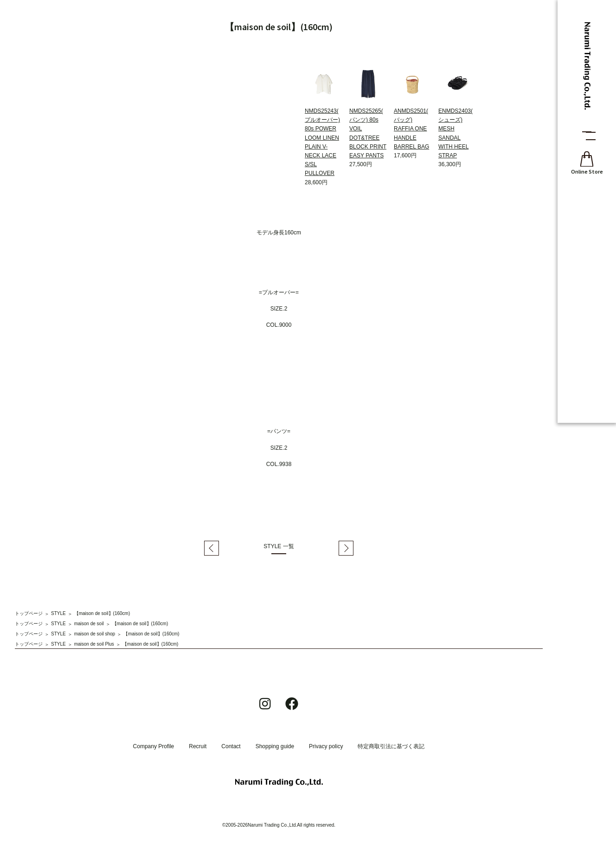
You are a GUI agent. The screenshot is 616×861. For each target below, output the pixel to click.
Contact (231, 746)
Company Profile (154, 746)
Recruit (198, 746)
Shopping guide (275, 746)
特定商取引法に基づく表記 (391, 746)
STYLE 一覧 (279, 546)
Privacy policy (326, 746)
